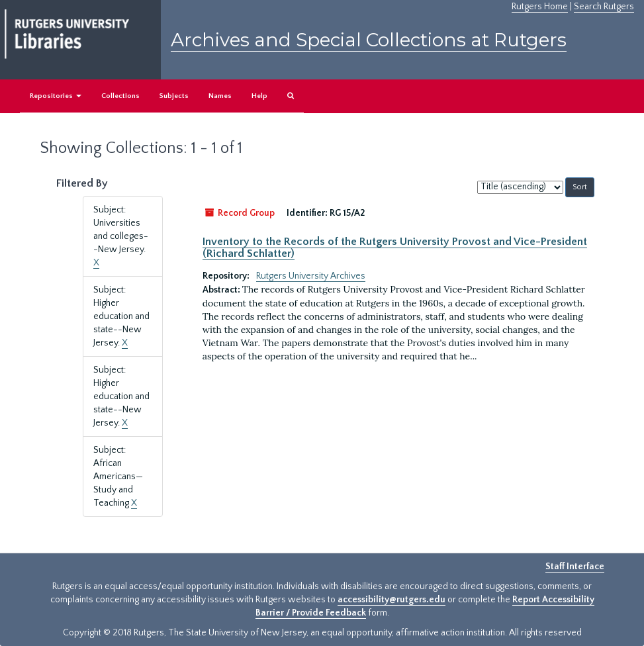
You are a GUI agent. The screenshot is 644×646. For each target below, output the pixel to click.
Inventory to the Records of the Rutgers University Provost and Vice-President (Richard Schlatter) (395, 248)
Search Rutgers (604, 7)
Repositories (56, 96)
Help (259, 96)
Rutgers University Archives (311, 276)
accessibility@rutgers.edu (391, 600)
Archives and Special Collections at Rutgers (369, 40)
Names (220, 96)
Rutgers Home (540, 7)
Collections (120, 96)
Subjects (174, 96)
